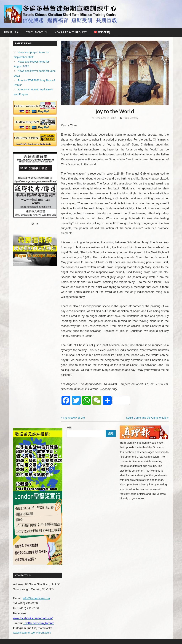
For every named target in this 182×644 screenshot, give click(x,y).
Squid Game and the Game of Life (146, 418)
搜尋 (69, 428)
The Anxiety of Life (74, 418)
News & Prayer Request (71, 32)
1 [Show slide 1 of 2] (33, 224)
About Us (10, 32)
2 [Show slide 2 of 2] (37, 224)
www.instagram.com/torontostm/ (32, 633)
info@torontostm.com (36, 598)
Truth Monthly (37, 32)
